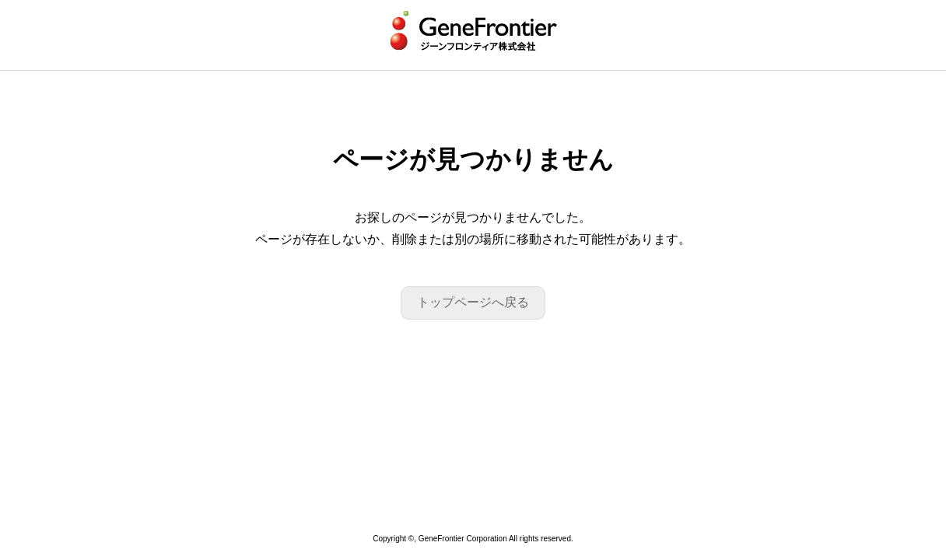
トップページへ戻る (473, 302)
